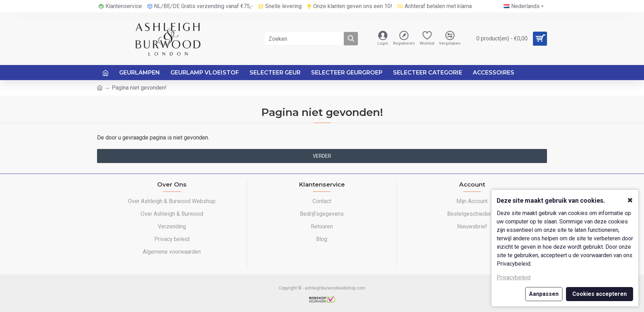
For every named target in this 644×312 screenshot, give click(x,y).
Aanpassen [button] (544, 294)
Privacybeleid (514, 277)
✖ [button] (630, 200)
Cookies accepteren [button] (600, 294)
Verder (322, 156)
